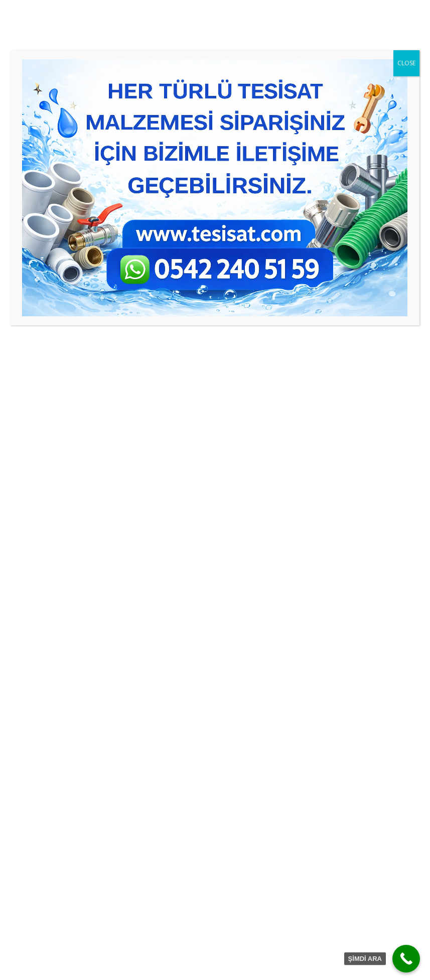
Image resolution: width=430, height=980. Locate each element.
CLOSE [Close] (406, 63)
